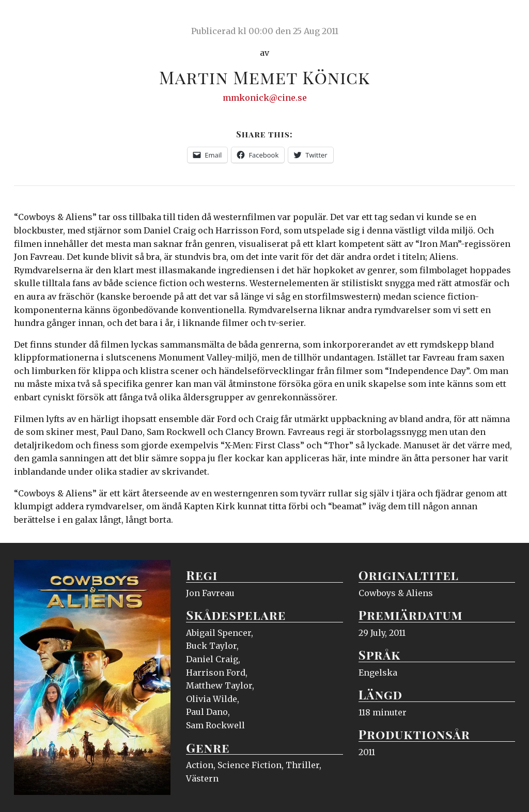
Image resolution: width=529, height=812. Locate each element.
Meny (502, 18)
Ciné (38, 18)
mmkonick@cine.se (265, 98)
